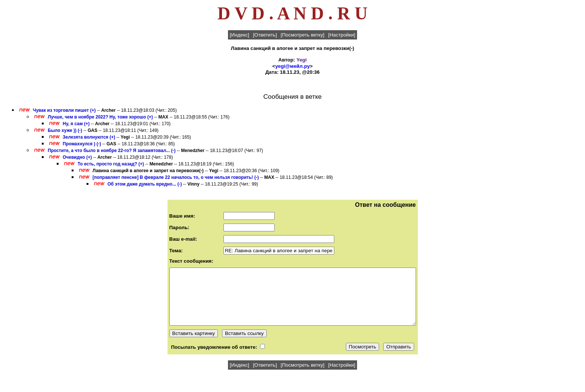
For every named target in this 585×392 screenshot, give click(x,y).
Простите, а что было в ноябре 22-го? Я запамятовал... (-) (112, 151)
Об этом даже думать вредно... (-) (145, 184)
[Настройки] (342, 35)
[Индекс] (240, 35)
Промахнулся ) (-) (82, 144)
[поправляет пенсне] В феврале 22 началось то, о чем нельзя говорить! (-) (176, 177)
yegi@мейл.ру (293, 66)
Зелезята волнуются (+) (89, 137)
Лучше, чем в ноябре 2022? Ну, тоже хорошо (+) (100, 117)
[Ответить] (265, 35)
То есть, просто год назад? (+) (111, 164)
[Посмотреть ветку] (302, 35)
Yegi (302, 60)
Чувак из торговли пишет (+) (64, 110)
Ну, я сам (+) (76, 124)
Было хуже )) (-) (65, 130)
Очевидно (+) (77, 157)
